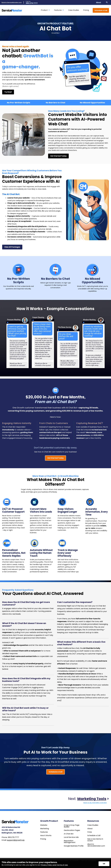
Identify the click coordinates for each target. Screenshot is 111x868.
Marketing (45, 829)
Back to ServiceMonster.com (12, 2)
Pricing (43, 839)
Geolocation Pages (72, 830)
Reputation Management (70, 842)
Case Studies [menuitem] (74, 10)
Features (44, 832)
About (90, 829)
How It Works (46, 836)
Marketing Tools (92, 799)
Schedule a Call (101, 10)
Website (44, 825)
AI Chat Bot (69, 834)
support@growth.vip (16, 840)
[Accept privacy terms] (104, 864)
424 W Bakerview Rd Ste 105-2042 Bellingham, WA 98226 (12, 830)
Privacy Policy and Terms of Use (54, 865)
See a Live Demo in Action (95, 840)
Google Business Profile (74, 846)
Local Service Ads (71, 837)
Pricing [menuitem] (86, 10)
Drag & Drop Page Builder (72, 826)
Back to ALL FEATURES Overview (95, 803)
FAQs (90, 832)
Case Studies (93, 825)
